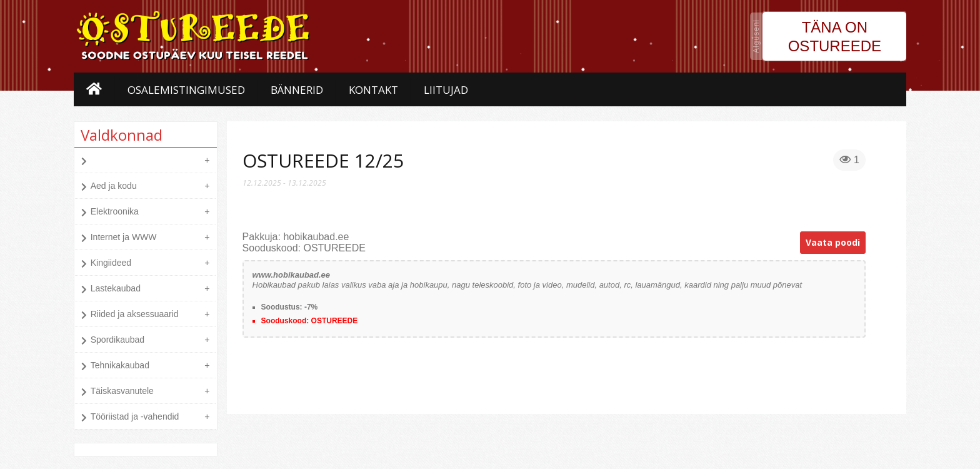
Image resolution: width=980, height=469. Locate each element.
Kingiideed (111, 263)
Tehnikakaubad (120, 365)
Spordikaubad (117, 340)
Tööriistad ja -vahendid (135, 416)
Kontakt (373, 90)
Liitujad (446, 90)
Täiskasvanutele (122, 391)
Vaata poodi (833, 242)
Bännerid (297, 90)
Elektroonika (115, 211)
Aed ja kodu (114, 186)
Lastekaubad (116, 288)
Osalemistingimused (186, 90)
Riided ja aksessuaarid (135, 314)
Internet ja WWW (124, 237)
